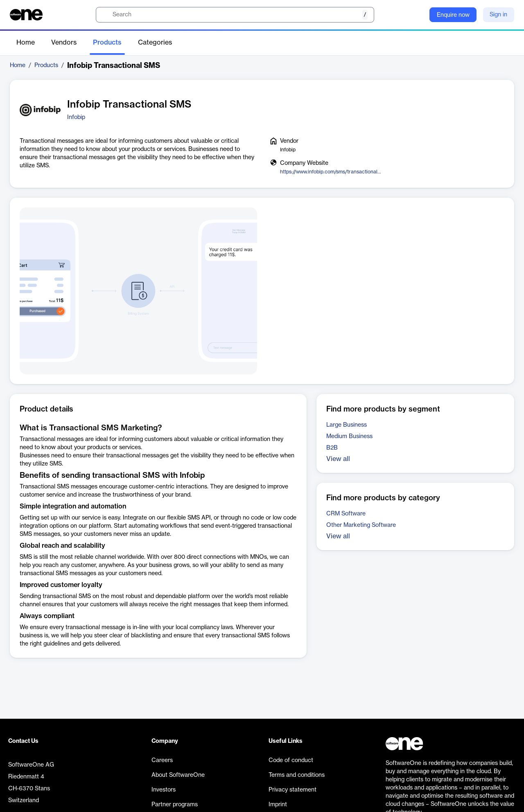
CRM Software (346, 514)
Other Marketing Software (361, 525)
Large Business (347, 425)
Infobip (76, 117)
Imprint (278, 805)
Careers (162, 760)
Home (26, 43)
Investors (164, 790)
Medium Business (349, 436)
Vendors (64, 43)
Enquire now (453, 15)
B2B (332, 448)
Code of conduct (291, 760)
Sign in (498, 15)
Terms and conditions (297, 775)
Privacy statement (292, 790)
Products (107, 43)
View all (338, 459)
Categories (155, 43)
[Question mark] (418, 15)
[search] (235, 15)
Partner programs (175, 805)
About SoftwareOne (178, 775)
